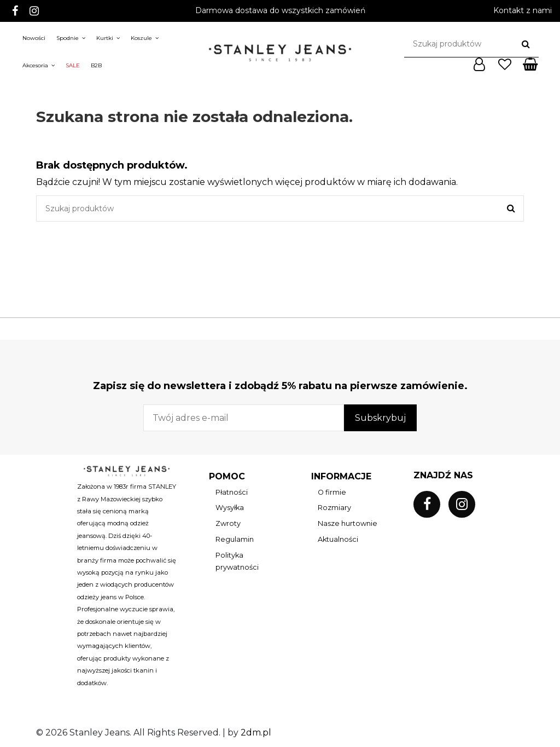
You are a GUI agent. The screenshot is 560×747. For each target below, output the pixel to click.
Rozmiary (334, 508)
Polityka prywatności (237, 561)
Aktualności (338, 539)
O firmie (332, 492)
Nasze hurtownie (348, 523)
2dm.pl (256, 732)
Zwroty (228, 523)
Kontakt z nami (523, 10)
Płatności (232, 492)
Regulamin (235, 539)
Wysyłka (230, 508)
